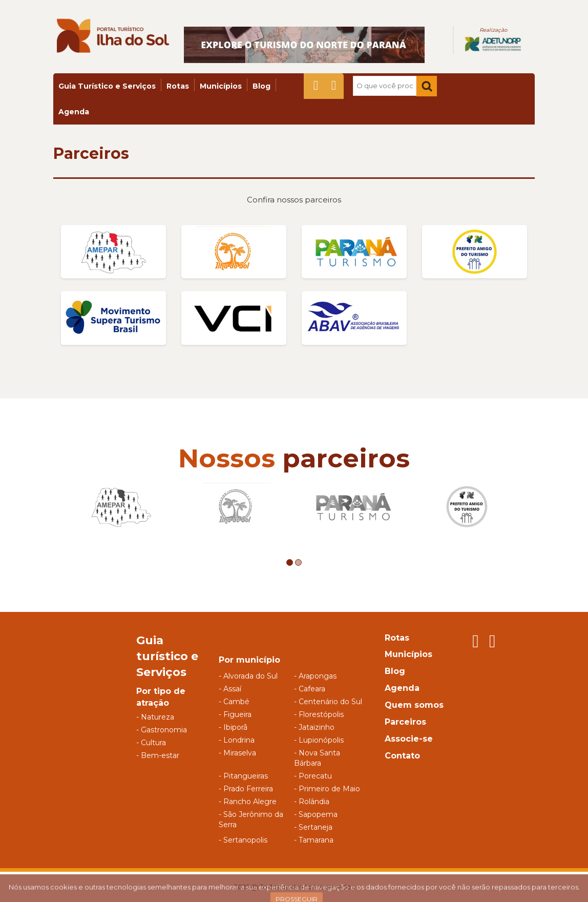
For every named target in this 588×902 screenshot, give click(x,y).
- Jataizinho (314, 727)
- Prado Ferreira (246, 789)
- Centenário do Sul (328, 702)
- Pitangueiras (243, 776)
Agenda (74, 112)
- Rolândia (312, 802)
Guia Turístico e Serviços (107, 86)
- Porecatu (313, 776)
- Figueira (235, 714)
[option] (121, 507)
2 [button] (298, 562)
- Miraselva (237, 753)
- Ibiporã (233, 727)
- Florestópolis (319, 714)
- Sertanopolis (243, 840)
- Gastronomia (162, 730)
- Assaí (230, 689)
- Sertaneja (313, 827)
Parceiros (91, 153)
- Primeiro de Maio (327, 789)
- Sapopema (316, 814)
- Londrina (237, 740)
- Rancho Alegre (248, 802)
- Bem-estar (158, 755)
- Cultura (151, 743)
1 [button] (290, 562)
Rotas (178, 86)
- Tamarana (314, 840)
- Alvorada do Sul (248, 676)
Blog (261, 86)
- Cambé (234, 702)
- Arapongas (315, 676)
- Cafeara (310, 689)
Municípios (221, 86)
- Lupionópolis (319, 740)
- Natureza (155, 717)
